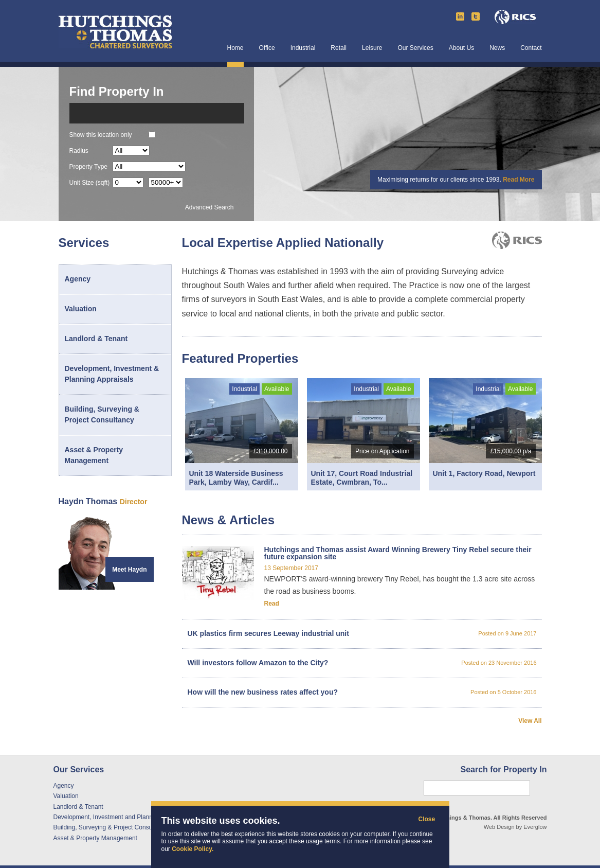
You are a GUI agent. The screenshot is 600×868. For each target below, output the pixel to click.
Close (424, 819)
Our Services (415, 48)
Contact (531, 48)
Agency (78, 279)
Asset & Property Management (94, 455)
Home (235, 48)
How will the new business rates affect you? (362, 692)
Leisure (372, 48)
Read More (519, 180)
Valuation (81, 309)
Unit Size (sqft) (90, 182)
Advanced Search (210, 207)
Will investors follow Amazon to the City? (362, 663)
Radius (79, 150)
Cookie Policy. (193, 849)
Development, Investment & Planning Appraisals (112, 374)
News (497, 48)
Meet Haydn (129, 570)
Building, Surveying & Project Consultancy (102, 414)
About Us (461, 48)
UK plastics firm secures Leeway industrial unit (362, 634)
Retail (339, 48)
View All (530, 721)
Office (267, 48)
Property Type (88, 166)
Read (272, 604)
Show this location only (101, 135)
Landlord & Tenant (96, 339)
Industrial (303, 48)
